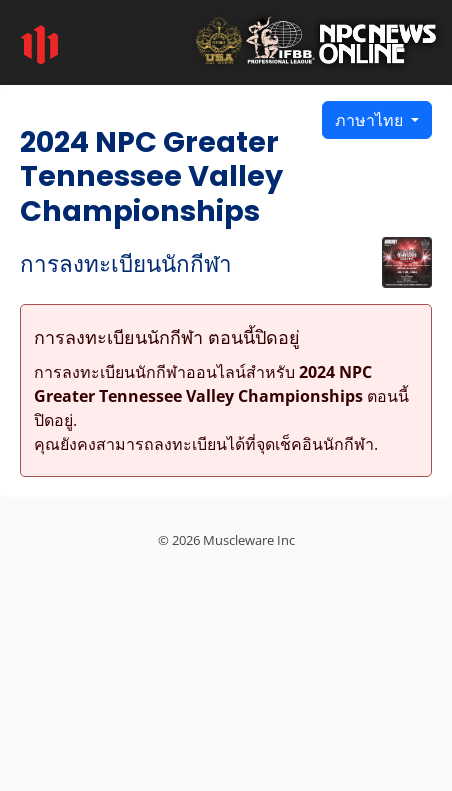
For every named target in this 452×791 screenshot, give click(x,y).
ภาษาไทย (371, 120)
